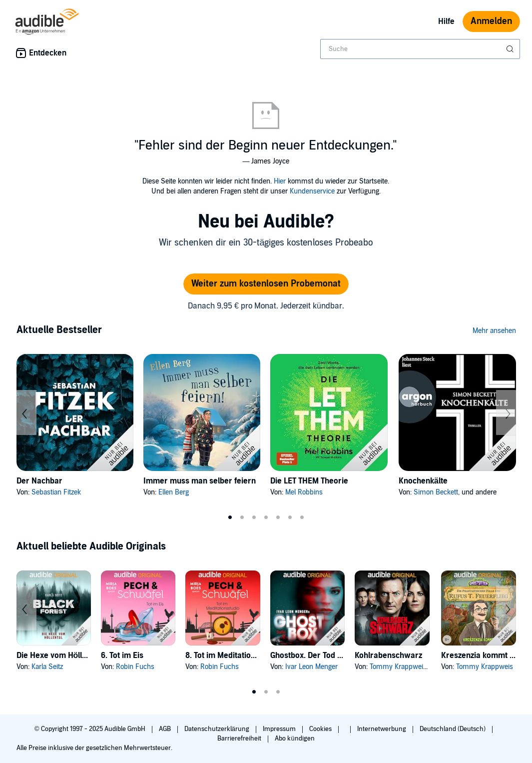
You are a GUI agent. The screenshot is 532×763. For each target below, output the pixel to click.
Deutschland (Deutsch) (453, 729)
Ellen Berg (174, 492)
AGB (166, 729)
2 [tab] (242, 517)
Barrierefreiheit (240, 738)
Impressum (280, 729)
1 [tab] (230, 517)
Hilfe (446, 21)
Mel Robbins (304, 492)
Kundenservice (312, 191)
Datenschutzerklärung (218, 729)
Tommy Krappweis (398, 667)
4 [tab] (266, 517)
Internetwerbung (382, 729)
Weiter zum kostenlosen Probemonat (266, 284)
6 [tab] (290, 517)
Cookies (321, 729)
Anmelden (491, 21)
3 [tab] (254, 517)
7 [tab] (302, 517)
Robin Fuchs (135, 667)
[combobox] (420, 49)
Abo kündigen (294, 738)
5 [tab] (278, 517)
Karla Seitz (47, 667)
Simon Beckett (436, 492)
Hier (280, 181)
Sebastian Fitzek (56, 492)
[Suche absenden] (511, 49)
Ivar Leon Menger (311, 667)
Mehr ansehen (494, 331)
